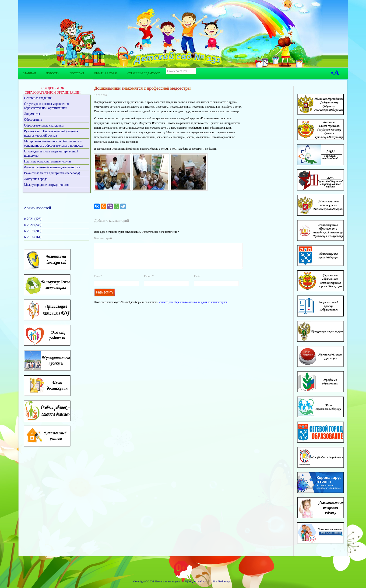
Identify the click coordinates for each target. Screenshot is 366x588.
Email (149, 282)
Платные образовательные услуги (48, 161)
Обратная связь (106, 73)
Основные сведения (38, 98)
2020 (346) (33, 225)
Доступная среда (36, 179)
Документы (32, 114)
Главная (29, 73)
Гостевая (77, 73)
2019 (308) (33, 231)
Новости (53, 73)
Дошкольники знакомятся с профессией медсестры (142, 88)
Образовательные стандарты (44, 125)
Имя (98, 282)
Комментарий (103, 238)
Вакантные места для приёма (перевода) (52, 173)
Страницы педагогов (144, 73)
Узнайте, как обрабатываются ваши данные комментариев (193, 308)
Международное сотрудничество (47, 185)
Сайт (197, 282)
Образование (33, 120)
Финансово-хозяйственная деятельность (52, 167)
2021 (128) (33, 219)
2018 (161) (33, 237)
